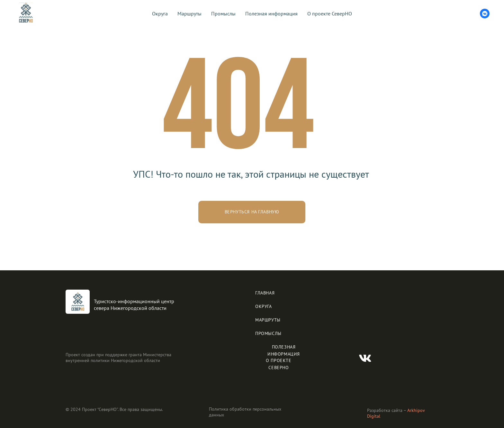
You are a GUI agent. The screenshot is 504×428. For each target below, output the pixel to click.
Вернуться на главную (252, 212)
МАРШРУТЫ (268, 320)
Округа (160, 14)
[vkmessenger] (485, 14)
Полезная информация (271, 14)
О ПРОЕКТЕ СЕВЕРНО (279, 364)
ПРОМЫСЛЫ (268, 333)
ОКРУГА (264, 306)
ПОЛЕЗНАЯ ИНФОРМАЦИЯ (284, 350)
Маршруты (189, 14)
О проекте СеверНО (330, 14)
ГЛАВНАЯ (265, 293)
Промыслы (223, 14)
